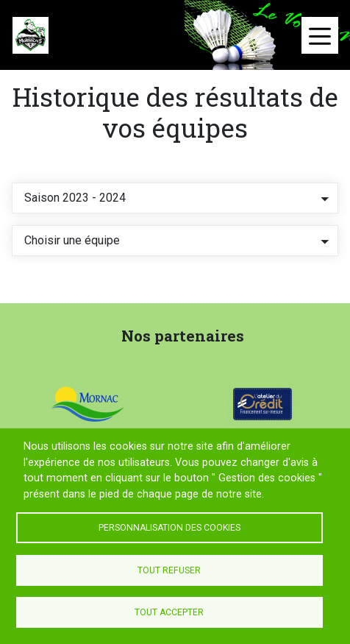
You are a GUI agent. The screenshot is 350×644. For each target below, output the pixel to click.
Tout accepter (169, 612)
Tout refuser (169, 570)
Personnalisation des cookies (169, 528)
